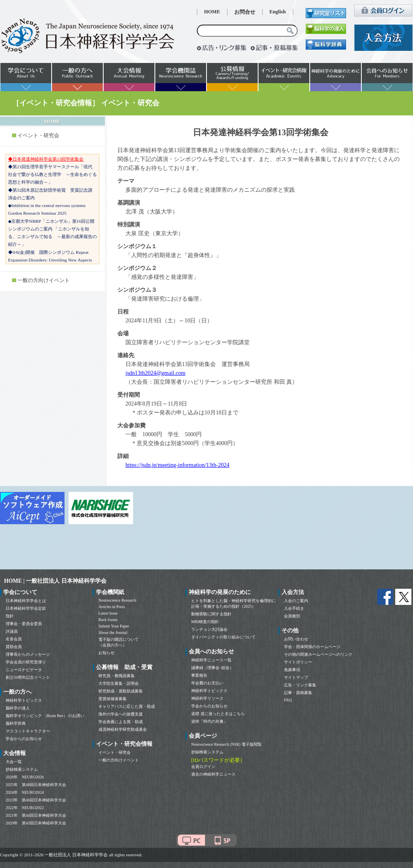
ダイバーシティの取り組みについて (223, 637)
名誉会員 (14, 639)
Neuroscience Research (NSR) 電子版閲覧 (226, 744)
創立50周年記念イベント (28, 677)
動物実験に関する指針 (211, 614)
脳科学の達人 (18, 708)
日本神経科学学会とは (26, 601)
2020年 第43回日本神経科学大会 (36, 823)
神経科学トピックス (24, 700)
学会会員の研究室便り (26, 662)
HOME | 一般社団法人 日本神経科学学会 (55, 581)
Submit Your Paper (114, 626)
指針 (10, 616)
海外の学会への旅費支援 (121, 714)
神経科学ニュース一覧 (211, 660)
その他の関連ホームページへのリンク (318, 654)
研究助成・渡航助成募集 (121, 691)
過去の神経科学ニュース (213, 774)
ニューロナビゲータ (24, 670)
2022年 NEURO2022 (25, 808)
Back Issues (108, 620)
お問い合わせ (296, 639)
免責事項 (292, 670)
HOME (212, 12)
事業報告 (199, 675)
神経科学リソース (207, 698)
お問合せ (245, 12)
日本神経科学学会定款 (26, 608)
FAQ (288, 700)
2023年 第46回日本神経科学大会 (36, 800)
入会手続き (294, 608)
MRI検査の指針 (205, 622)
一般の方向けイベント (44, 280)
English (278, 12)
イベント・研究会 (38, 136)
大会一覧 (14, 762)
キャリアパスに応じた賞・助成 (127, 706)
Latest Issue (108, 613)
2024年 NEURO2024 (25, 792)
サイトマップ (296, 677)
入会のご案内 (296, 601)
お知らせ (106, 653)
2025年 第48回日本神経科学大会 (36, 785)
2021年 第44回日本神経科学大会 (36, 815)
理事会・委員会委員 (24, 624)
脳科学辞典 (16, 723)
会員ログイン (203, 767)
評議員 (12, 631)
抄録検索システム (22, 769)
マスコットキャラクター (28, 731)
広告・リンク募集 (300, 685)
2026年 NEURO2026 (25, 777)
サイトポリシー (298, 662)
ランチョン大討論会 (209, 629)
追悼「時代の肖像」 (209, 721)
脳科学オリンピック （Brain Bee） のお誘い (45, 716)
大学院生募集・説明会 (119, 683)
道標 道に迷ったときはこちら (218, 714)
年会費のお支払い (207, 683)
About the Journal (113, 633)
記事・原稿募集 (298, 693)
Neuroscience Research (117, 600)
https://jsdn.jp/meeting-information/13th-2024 (177, 465)
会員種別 (292, 616)
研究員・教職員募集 (117, 676)
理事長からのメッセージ (28, 654)
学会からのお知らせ (24, 739)
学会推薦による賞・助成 (121, 722)
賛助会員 (14, 647)
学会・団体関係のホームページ (312, 647)
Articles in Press (112, 607)
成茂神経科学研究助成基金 (123, 729)
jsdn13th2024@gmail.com (155, 373)
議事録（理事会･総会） (212, 668)
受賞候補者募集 (113, 699)
